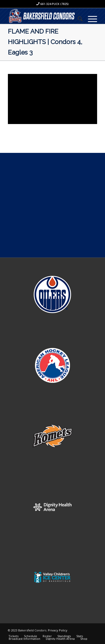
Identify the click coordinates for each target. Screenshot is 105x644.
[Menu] (90, 19)
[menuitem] (77, 19)
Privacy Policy (58, 630)
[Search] (77, 19)
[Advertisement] (52, 205)
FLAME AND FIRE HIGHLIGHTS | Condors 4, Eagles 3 (45, 42)
